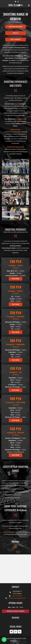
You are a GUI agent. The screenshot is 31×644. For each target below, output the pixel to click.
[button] (29, 5)
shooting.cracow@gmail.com (17, 598)
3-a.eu (19, 641)
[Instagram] (18, 2)
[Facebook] (16, 2)
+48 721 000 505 (17, 596)
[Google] (20, 632)
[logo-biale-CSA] (15, 5)
